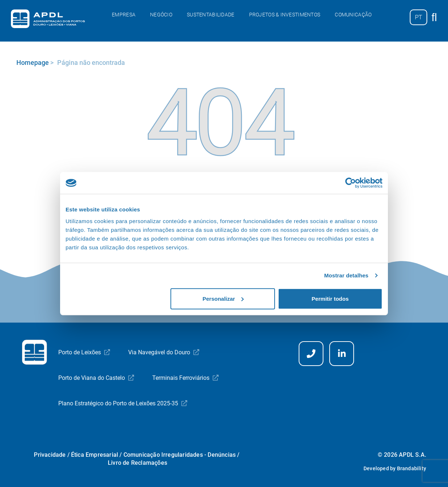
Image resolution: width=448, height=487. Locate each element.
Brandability (412, 468)
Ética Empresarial (95, 455)
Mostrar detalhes (346, 275)
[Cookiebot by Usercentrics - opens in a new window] (351, 183)
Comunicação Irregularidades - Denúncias (180, 455)
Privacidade (50, 455)
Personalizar (223, 298)
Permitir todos (330, 298)
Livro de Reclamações (137, 463)
